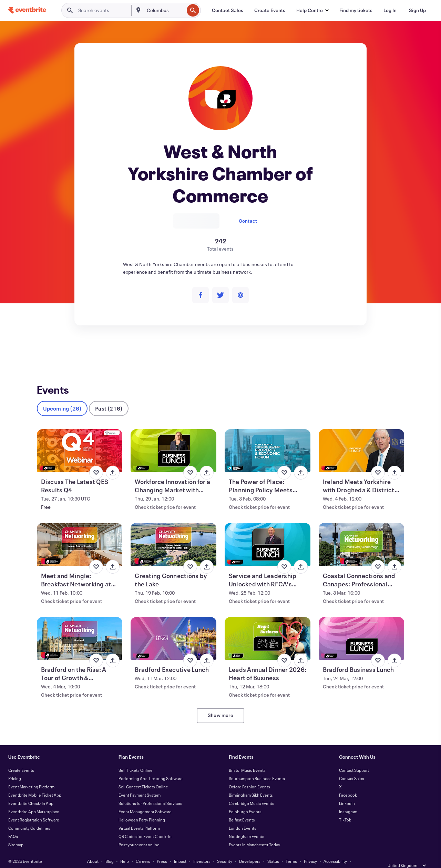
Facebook (348, 784)
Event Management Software (145, 800)
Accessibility (335, 850)
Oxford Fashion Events (249, 776)
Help (125, 850)
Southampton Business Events (257, 767)
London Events (243, 817)
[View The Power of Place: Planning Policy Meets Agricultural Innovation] (268, 440)
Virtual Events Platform (139, 817)
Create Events (21, 759)
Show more (220, 704)
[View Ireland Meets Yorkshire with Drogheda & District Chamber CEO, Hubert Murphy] (362, 440)
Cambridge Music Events (252, 792)
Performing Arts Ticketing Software (151, 767)
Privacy (310, 850)
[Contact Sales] (228, 10)
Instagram (348, 800)
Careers (143, 850)
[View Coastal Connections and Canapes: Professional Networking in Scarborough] (362, 533)
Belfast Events (242, 809)
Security (225, 850)
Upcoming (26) (62, 397)
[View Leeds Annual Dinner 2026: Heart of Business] (268, 627)
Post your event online (139, 834)
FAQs (13, 825)
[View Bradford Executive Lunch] (173, 627)
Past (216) (109, 397)
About (93, 850)
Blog (110, 850)
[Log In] (390, 10)
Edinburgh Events (245, 800)
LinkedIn (347, 792)
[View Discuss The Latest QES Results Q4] (80, 440)
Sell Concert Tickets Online (143, 776)
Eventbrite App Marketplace (34, 800)
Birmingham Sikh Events (251, 784)
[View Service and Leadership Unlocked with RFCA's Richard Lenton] (268, 533)
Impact (180, 850)
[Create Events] (270, 10)
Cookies (171, 858)
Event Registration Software (34, 809)
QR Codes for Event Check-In (145, 825)
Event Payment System (140, 784)
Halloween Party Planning (142, 809)
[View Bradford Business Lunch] (362, 627)
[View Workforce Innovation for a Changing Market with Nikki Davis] (173, 440)
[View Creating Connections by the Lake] (173, 533)
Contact (248, 221)
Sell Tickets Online (136, 759)
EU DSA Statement (202, 858)
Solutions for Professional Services (150, 792)
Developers (250, 850)
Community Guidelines (29, 817)
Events (44, 351)
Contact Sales (352, 767)
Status (273, 850)
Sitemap (16, 834)
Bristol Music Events (247, 759)
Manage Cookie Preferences (252, 858)
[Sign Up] (417, 10)
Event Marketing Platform (31, 776)
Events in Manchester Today (254, 834)
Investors (202, 850)
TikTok (345, 809)
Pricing (15, 767)
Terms (291, 850)
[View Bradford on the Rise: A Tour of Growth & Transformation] (80, 627)
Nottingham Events (247, 825)
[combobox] (165, 10)
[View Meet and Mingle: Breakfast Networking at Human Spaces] (80, 533)
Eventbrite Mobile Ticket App (35, 784)
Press (162, 850)
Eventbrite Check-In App (31, 792)
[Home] (27, 10)
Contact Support (354, 759)
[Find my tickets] (356, 10)
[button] (312, 10)
